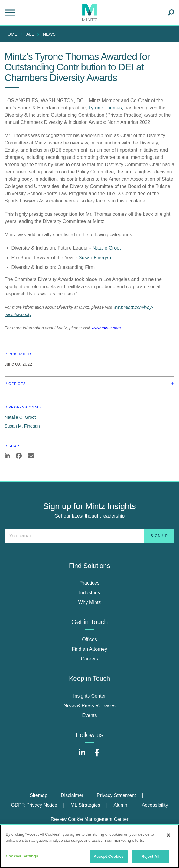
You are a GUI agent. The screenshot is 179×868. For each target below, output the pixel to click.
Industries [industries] (89, 593)
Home (11, 34)
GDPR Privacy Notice (34, 805)
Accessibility (155, 805)
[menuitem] (12, 34)
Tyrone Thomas (105, 108)
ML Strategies (85, 805)
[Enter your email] (89, 536)
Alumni (121, 805)
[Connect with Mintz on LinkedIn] (82, 756)
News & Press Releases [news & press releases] (89, 706)
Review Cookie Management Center (89, 819)
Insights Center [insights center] (89, 696)
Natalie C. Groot (20, 417)
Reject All (150, 856)
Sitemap (39, 795)
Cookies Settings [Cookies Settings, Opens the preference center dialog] (22, 856)
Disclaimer (72, 795)
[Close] (168, 835)
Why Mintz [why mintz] (90, 602)
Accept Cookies (109, 856)
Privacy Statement (116, 795)
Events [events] (90, 715)
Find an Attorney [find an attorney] (90, 649)
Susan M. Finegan (22, 426)
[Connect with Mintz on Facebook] (97, 756)
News (49, 34)
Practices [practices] (89, 583)
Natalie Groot (106, 248)
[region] (89, 846)
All (30, 34)
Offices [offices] (89, 639)
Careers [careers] (90, 659)
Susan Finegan (95, 258)
